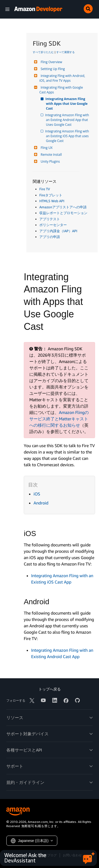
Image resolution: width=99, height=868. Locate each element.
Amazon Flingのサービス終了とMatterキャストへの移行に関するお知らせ (59, 419)
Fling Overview (51, 62)
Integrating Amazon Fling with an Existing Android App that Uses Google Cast (68, 120)
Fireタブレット (51, 195)
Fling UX (46, 148)
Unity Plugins (50, 161)
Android (41, 503)
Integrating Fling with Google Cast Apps (62, 90)
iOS (37, 494)
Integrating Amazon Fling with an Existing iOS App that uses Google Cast (68, 136)
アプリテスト (50, 219)
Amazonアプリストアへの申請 (63, 207)
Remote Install (51, 155)
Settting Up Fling (52, 69)
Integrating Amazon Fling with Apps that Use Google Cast (67, 104)
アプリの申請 (50, 237)
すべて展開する (65, 52)
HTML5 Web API (52, 201)
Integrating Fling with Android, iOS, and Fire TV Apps (63, 78)
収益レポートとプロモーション (63, 213)
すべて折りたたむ (43, 52)
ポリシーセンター (53, 225)
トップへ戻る (50, 689)
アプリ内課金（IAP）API (58, 231)
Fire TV (45, 189)
